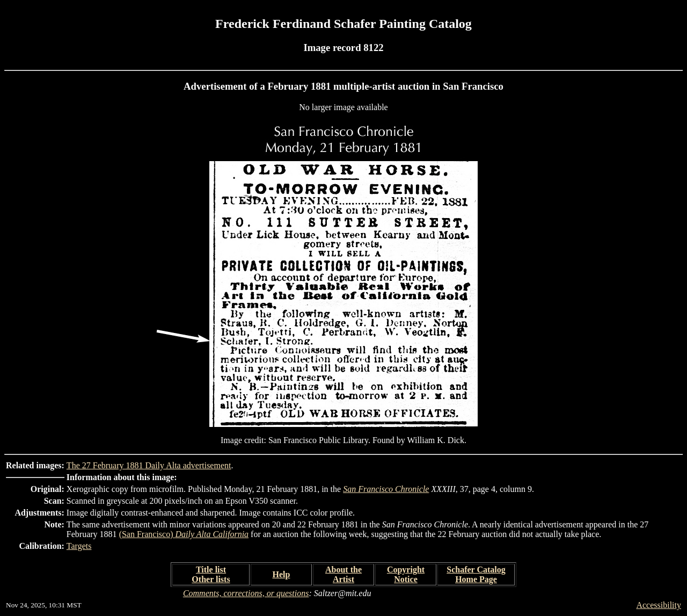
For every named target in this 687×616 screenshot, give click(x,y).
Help (282, 574)
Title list (211, 570)
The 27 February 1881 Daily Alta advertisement (149, 465)
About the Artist (343, 574)
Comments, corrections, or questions (246, 593)
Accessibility (659, 605)
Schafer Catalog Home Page (476, 574)
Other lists (211, 579)
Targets (79, 546)
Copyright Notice (406, 574)
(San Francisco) (184, 534)
